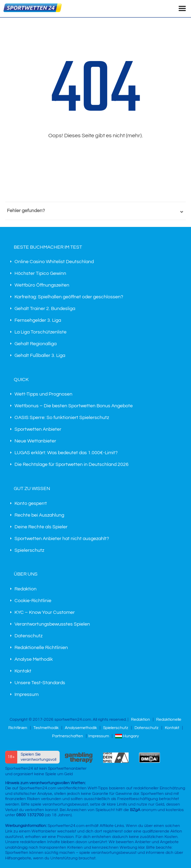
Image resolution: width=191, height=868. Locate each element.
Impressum (27, 695)
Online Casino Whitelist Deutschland (54, 262)
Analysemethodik (81, 728)
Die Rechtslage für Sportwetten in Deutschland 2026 (72, 465)
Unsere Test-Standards (40, 683)
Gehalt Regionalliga (36, 344)
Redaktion (26, 589)
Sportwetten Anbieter (38, 429)
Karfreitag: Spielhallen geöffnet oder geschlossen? (69, 297)
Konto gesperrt (31, 503)
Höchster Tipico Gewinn (40, 273)
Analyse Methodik (34, 659)
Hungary (127, 736)
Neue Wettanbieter (35, 441)
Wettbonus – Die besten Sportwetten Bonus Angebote (74, 406)
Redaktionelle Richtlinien (41, 648)
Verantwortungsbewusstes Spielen (52, 624)
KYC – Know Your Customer (45, 612)
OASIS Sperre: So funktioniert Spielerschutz (62, 418)
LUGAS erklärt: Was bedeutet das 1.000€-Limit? (66, 453)
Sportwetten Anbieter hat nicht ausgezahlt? (62, 539)
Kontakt (23, 671)
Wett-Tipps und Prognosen (43, 394)
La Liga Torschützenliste (41, 332)
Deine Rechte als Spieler (41, 527)
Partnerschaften (68, 736)
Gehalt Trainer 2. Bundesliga (45, 309)
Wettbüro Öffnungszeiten (42, 285)
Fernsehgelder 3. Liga (38, 320)
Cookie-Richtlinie (33, 601)
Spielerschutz (29, 550)
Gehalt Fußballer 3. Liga (40, 356)
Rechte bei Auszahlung (39, 515)
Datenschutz (28, 636)
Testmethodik (46, 728)
